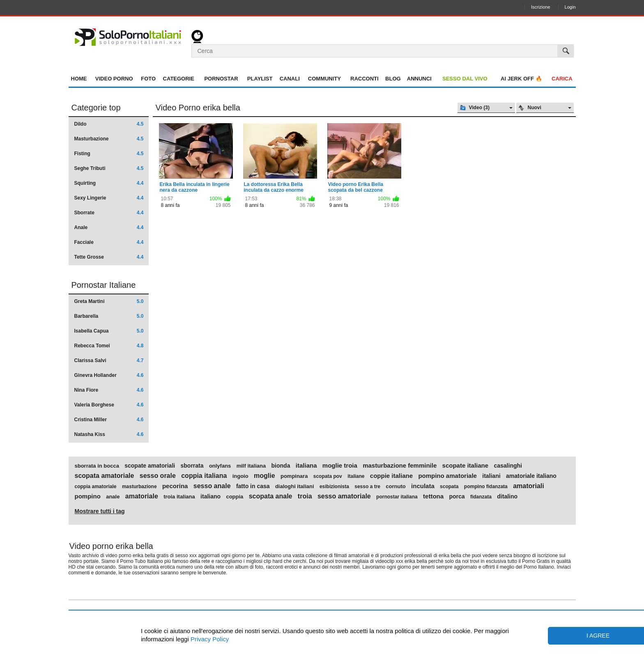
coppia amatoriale (96, 487)
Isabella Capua (109, 331)
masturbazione (139, 487)
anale (113, 497)
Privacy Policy (209, 639)
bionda (281, 466)
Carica (562, 79)
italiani (491, 476)
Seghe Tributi (109, 168)
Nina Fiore (109, 390)
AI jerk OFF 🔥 (521, 79)
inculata (423, 486)
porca (457, 496)
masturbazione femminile (400, 466)
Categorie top (96, 108)
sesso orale (158, 476)
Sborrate (109, 213)
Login (570, 7)
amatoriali (529, 486)
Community (324, 79)
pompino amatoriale (447, 476)
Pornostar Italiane (104, 285)
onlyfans (220, 466)
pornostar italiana (397, 497)
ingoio (240, 476)
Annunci (419, 79)
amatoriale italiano (531, 476)
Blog (393, 79)
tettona (433, 496)
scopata (449, 487)
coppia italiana (204, 476)
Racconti (365, 79)
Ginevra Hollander (109, 375)
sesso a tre (367, 487)
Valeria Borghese (109, 405)
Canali (290, 79)
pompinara (294, 476)
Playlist (260, 79)
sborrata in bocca (97, 466)
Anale (109, 227)
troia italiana (179, 497)
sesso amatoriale (344, 496)
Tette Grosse (109, 257)
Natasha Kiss (109, 434)
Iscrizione (540, 7)
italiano (210, 496)
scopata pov (328, 476)
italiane (356, 476)
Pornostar (221, 79)
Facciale (109, 242)
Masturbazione (109, 139)
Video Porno (114, 79)
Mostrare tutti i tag (100, 511)
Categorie (179, 79)
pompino (88, 496)
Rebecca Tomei (109, 346)
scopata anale (271, 496)
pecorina (175, 486)
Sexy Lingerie (109, 198)
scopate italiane (466, 466)
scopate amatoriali (150, 466)
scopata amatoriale (105, 476)
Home (79, 79)
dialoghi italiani (295, 487)
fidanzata (481, 497)
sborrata (192, 466)
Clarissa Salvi (109, 360)
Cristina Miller (109, 420)
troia (305, 496)
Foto (148, 79)
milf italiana (251, 466)
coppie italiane (391, 476)
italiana (306, 466)
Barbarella (109, 316)
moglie (264, 476)
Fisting (109, 154)
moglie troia (340, 466)
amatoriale (142, 496)
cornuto (396, 487)
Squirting (109, 183)
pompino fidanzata (486, 487)
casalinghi (508, 466)
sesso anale (212, 486)
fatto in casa (253, 486)
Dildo (109, 124)
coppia (235, 497)
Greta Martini (109, 301)
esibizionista (334, 487)
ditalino (507, 496)
